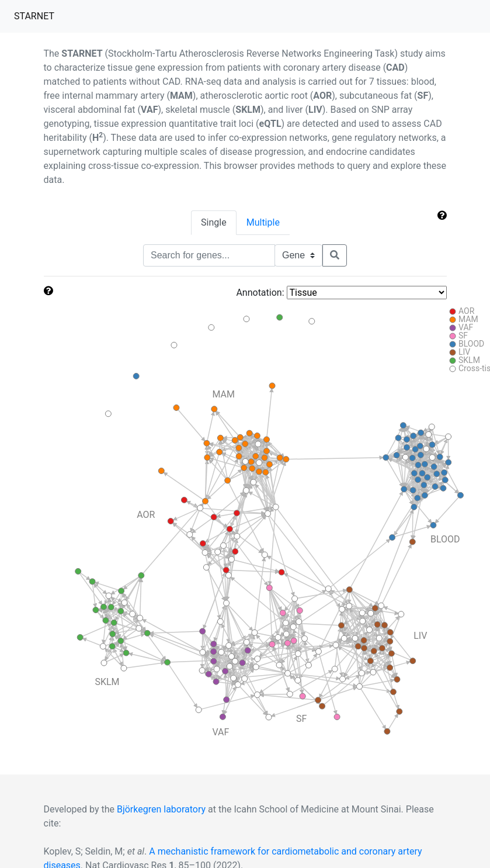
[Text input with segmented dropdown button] (209, 255)
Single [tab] (214, 222)
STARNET (37, 15)
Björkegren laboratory (161, 809)
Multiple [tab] (263, 222)
